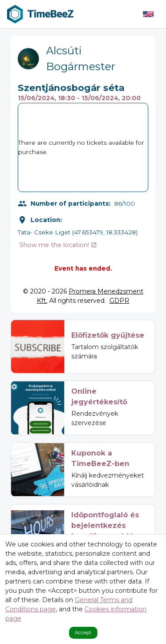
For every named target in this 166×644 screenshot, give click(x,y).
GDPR (119, 301)
